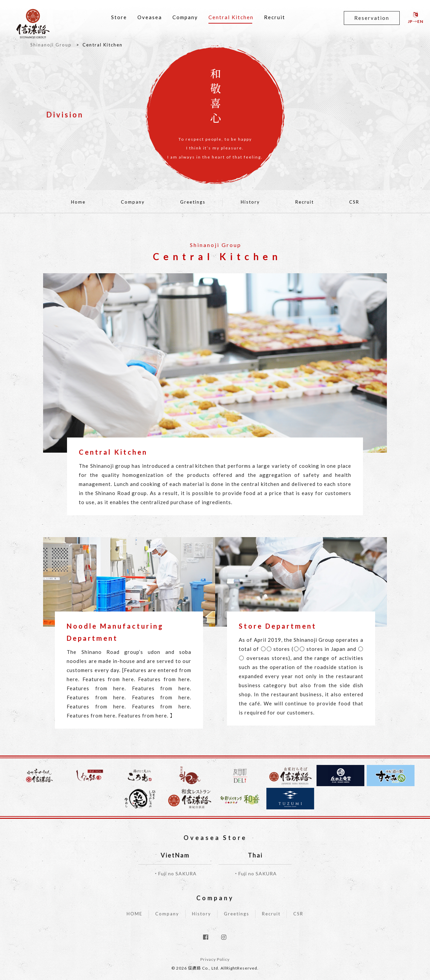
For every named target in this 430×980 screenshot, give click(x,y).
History (250, 202)
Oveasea (150, 17)
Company (185, 17)
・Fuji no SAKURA (175, 873)
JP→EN (416, 18)
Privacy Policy (215, 959)
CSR (354, 202)
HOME (135, 914)
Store (119, 17)
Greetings (193, 202)
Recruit (275, 17)
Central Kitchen (231, 17)
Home (78, 202)
